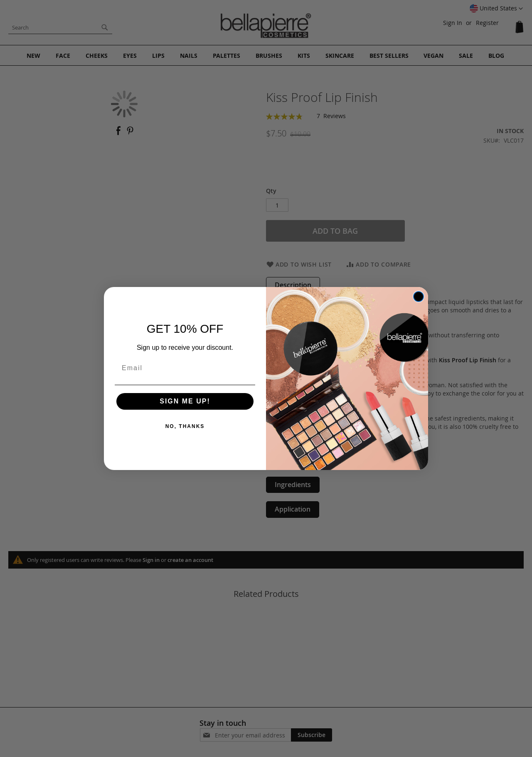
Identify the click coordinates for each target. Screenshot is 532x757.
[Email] (185, 368)
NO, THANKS (185, 426)
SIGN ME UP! (185, 401)
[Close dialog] (419, 297)
